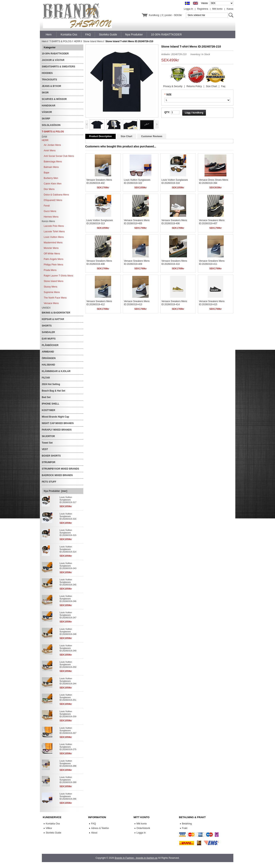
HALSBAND (48, 365)
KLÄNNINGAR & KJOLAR (56, 371)
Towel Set (47, 443)
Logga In (188, 9)
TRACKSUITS (49, 80)
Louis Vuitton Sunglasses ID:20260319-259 (68, 714)
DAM (45, 137)
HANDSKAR (49, 106)
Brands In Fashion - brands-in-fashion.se (136, 858)
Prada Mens (50, 270)
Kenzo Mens (48, 221)
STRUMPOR (49, 462)
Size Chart (211, 86)
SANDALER (48, 332)
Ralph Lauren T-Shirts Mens (59, 276)
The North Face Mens (55, 298)
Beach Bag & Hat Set (54, 391)
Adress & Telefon (100, 828)
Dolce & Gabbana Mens (56, 195)
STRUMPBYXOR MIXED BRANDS (61, 469)
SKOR (45, 93)
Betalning (187, 824)
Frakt (185, 828)
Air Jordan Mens (52, 145)
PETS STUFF (49, 482)
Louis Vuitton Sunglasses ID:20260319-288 (68, 763)
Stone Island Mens (93, 41)
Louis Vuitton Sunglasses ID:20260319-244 (68, 681)
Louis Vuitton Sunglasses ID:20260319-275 (68, 747)
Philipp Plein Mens (54, 265)
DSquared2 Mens (53, 200)
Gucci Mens (50, 211)
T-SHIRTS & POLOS (60, 41)
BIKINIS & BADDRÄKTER (56, 313)
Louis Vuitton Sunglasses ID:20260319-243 (68, 566)
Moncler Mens (51, 248)
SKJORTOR (48, 436)
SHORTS (47, 326)
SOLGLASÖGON (51, 125)
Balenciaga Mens (53, 162)
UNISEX (46, 308)
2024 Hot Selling (51, 384)
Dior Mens (49, 189)
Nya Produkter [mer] (56, 491)
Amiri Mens (50, 151)
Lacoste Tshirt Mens (54, 232)
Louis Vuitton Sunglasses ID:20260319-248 (68, 632)
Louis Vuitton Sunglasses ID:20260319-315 (68, 533)
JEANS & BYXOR (52, 86)
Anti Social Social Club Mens (59, 156)
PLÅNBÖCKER (50, 345)
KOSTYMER (49, 410)
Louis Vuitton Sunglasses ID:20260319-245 (68, 582)
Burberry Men (51, 178)
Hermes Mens (51, 217)
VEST (45, 449)
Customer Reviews (152, 136)
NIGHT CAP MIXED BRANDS (58, 423)
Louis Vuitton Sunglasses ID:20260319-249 (68, 648)
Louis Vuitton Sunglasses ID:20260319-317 (68, 500)
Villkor (49, 828)
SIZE (169, 95)
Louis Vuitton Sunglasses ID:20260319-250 (68, 664)
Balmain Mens (51, 167)
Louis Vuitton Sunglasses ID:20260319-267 (68, 730)
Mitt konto (217, 9)
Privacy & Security (173, 86)
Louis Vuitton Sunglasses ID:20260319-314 (68, 549)
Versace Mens (51, 303)
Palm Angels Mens (54, 259)
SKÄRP (46, 119)
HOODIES (47, 73)
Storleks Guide (54, 833)
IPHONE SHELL (51, 404)
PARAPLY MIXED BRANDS (57, 430)
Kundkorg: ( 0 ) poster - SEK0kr (165, 15)
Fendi (47, 206)
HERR (77, 41)
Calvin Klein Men (53, 184)
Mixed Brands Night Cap (56, 417)
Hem (49, 34)
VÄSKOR (47, 112)
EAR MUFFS (49, 339)
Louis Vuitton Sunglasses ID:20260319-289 (68, 780)
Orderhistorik (143, 828)
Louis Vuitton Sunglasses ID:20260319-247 (68, 615)
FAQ (94, 824)
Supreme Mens (52, 292)
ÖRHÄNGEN (49, 358)
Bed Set (46, 397)
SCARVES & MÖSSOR (54, 99)
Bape (47, 173)
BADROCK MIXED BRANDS (57, 475)
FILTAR (46, 378)
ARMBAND (48, 352)
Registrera (203, 9)
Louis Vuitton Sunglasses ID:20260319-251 (68, 697)
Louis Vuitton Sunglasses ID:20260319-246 (68, 599)
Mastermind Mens (53, 243)
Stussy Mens (51, 287)
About (94, 833)
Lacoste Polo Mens (54, 226)
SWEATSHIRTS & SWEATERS (59, 67)
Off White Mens (52, 254)
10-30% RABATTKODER (55, 54)
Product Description (101, 136)
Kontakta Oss (53, 824)
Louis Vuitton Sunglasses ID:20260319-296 (68, 796)
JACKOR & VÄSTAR (53, 60)
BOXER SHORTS (51, 456)
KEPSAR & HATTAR (53, 319)
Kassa (230, 9)
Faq (223, 86)
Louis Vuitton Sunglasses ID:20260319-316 (68, 516)
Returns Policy (194, 86)
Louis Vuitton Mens (54, 237)
